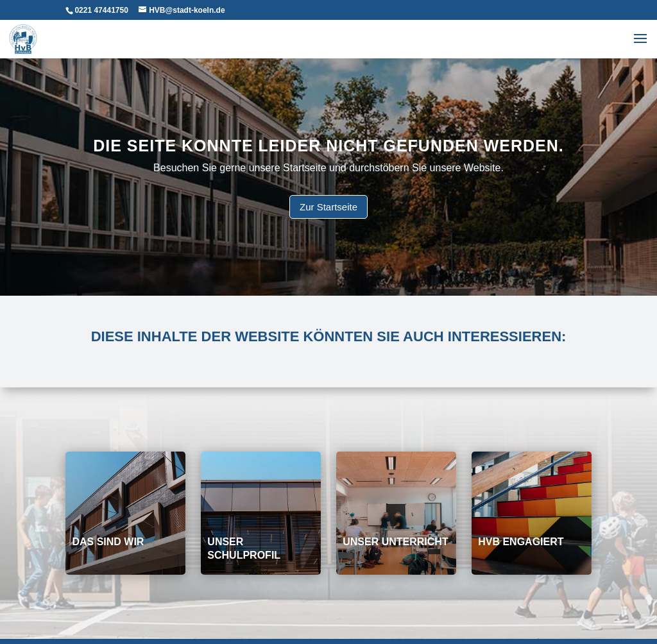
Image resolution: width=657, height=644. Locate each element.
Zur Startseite (328, 207)
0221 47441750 (101, 10)
